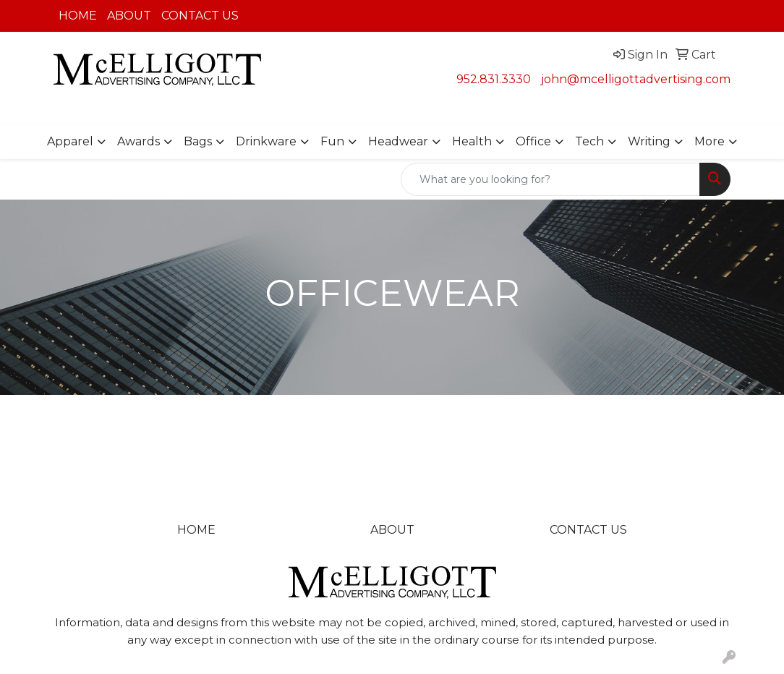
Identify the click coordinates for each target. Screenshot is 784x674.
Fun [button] (332, 141)
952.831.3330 (494, 79)
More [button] (710, 141)
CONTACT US (200, 16)
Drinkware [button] (266, 141)
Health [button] (472, 141)
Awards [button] (139, 141)
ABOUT (129, 16)
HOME (78, 16)
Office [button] (533, 141)
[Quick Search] (550, 179)
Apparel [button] (70, 141)
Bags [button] (198, 141)
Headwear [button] (398, 141)
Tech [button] (589, 141)
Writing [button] (649, 141)
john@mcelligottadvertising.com (636, 79)
